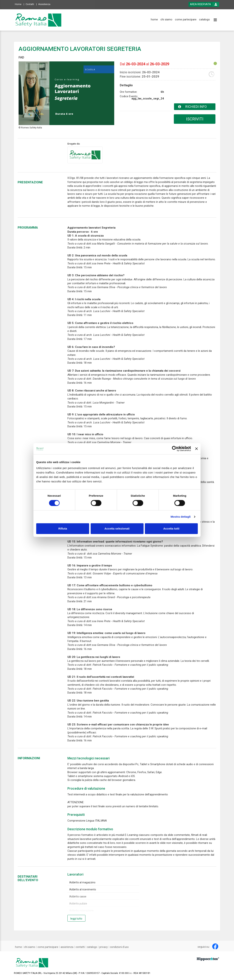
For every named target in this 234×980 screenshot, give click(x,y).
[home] (154, 20)
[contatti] (80, 947)
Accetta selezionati (117, 528)
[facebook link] (215, 946)
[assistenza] (67, 947)
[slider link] (208, 959)
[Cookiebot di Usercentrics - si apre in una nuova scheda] (175, 449)
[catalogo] (204, 20)
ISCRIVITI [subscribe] (195, 119)
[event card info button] (195, 107)
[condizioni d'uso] (119, 947)
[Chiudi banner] (196, 449)
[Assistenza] (45, 4)
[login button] (204, 4)
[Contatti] (31, 4)
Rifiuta (63, 528)
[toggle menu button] (215, 20)
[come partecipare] (186, 20)
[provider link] (85, 155)
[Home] (19, 4)
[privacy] (104, 947)
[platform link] (38, 20)
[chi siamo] (166, 20)
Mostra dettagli (181, 517)
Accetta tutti (171, 528)
